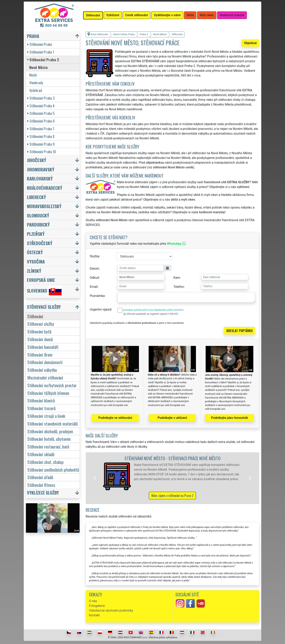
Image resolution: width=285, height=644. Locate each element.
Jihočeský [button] (37, 160)
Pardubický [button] (38, 224)
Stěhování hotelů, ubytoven (49, 439)
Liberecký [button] (36, 197)
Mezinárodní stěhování (45, 377)
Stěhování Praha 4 (41, 106)
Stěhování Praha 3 (41, 98)
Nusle (33, 75)
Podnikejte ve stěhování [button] (115, 418)
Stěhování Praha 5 (41, 113)
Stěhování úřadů (40, 477)
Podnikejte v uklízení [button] (172, 418)
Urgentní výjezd (101, 309)
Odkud (94, 278)
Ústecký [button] (35, 252)
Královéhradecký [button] (45, 188)
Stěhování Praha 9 (41, 144)
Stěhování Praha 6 (41, 121)
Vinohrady (36, 83)
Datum (95, 269)
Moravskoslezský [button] (44, 206)
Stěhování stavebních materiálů (53, 424)
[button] (95, 478)
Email (94, 287)
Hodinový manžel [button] (232, 15)
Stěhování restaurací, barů (48, 446)
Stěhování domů (40, 339)
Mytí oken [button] (207, 15)
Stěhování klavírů (41, 400)
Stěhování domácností (45, 362)
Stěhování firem (40, 355)
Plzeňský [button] (36, 234)
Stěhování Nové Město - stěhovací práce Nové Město (172, 458)
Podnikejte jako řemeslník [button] (230, 418)
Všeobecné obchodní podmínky (111, 610)
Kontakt (95, 615)
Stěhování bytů (39, 331)
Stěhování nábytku (42, 370)
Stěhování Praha (40, 44)
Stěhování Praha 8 (41, 136)
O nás (93, 601)
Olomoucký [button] (38, 215)
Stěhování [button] (93, 15)
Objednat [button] (250, 43)
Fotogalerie (97, 606)
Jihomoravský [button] (41, 169)
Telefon (179, 287)
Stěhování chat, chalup (45, 462)
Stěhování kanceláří (43, 347)
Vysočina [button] (36, 261)
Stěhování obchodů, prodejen (50, 431)
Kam (177, 278)
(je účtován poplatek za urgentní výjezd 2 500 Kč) (151, 314)
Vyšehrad (36, 90)
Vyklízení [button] (113, 15)
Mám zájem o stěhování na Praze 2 (172, 496)
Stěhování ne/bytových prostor (52, 385)
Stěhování (35, 316)
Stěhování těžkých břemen (48, 393)
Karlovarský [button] (40, 178)
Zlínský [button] (34, 271)
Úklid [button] (190, 15)
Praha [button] (33, 36)
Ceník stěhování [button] (136, 15)
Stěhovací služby (41, 324)
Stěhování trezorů (41, 408)
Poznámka (97, 296)
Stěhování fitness (41, 485)
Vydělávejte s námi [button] (167, 15)
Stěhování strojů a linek (46, 416)
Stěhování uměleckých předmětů (53, 470)
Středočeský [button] (40, 243)
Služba (95, 256)
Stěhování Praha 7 (41, 129)
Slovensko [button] (44, 291)
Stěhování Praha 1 (41, 52)
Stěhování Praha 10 (42, 152)
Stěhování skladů (41, 454)
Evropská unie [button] (41, 280)
